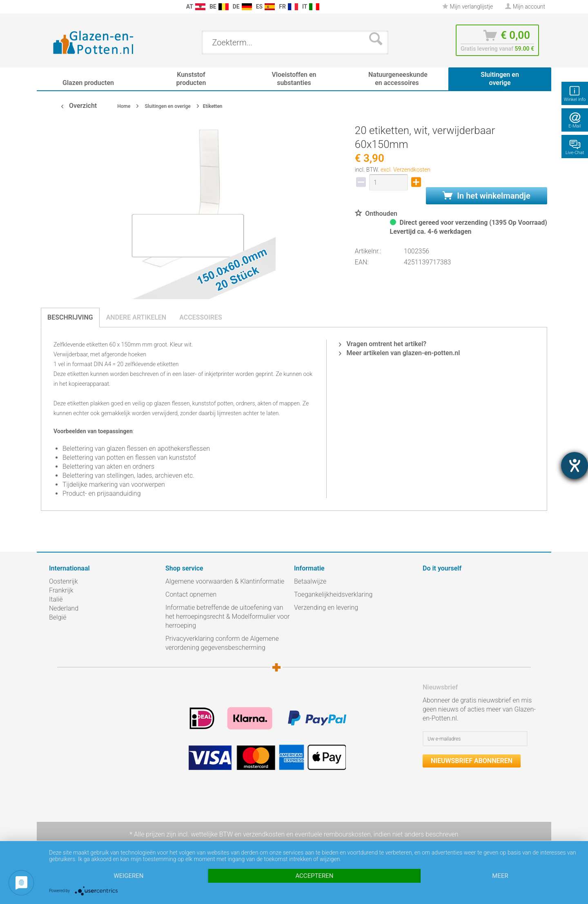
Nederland (64, 608)
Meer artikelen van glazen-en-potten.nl (399, 353)
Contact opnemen (191, 594)
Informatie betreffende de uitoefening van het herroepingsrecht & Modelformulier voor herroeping (227, 616)
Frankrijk (61, 590)
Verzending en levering (326, 608)
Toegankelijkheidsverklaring (333, 594)
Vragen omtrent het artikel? (383, 344)
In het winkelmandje (486, 196)
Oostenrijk (63, 581)
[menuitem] (53, 7)
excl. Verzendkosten (405, 170)
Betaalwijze (310, 581)
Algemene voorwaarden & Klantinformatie (225, 581)
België (58, 617)
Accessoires (201, 317)
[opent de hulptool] (575, 465)
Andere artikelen (136, 317)
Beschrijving (70, 317)
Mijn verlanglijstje (468, 7)
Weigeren (128, 876)
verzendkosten (264, 834)
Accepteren (314, 876)
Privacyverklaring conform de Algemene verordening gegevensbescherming (222, 643)
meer (500, 876)
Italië (56, 599)
